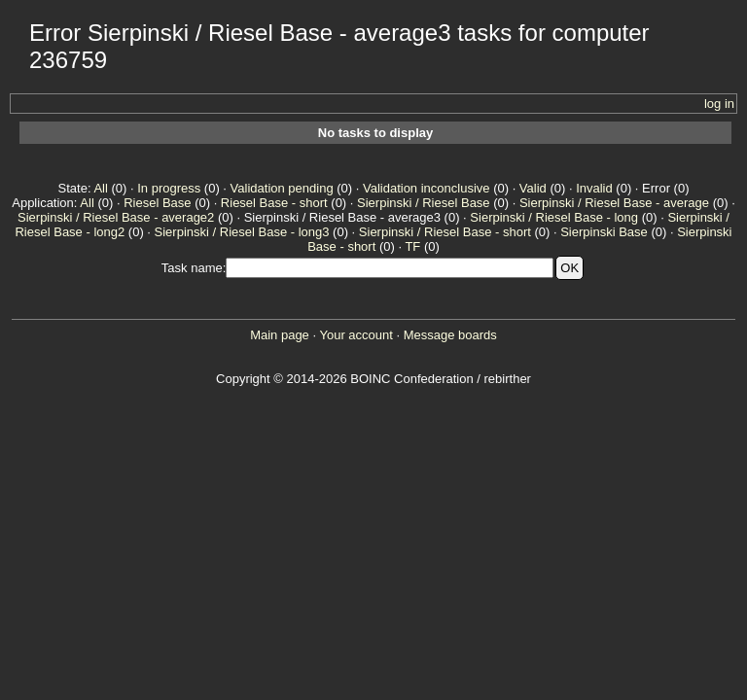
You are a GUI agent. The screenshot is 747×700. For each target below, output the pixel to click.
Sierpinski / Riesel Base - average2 (116, 217)
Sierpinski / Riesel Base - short (445, 232)
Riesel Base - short (274, 203)
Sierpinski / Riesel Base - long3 (242, 232)
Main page (280, 335)
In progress (169, 188)
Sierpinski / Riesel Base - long (554, 217)
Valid (533, 188)
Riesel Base (157, 203)
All (100, 188)
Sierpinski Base (604, 232)
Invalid (594, 188)
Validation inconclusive (427, 188)
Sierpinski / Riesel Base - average (614, 203)
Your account (356, 335)
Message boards (450, 335)
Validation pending (282, 188)
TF (412, 246)
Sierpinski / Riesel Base (424, 203)
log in (719, 104)
